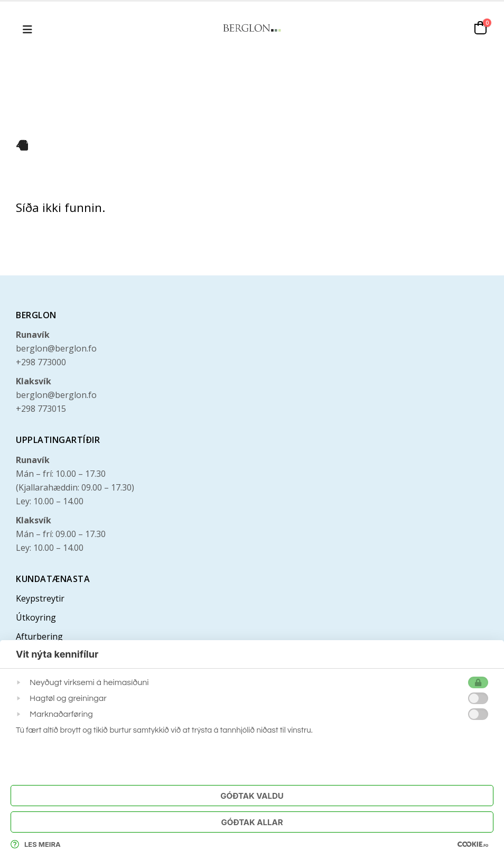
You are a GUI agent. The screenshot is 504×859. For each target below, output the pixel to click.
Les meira (36, 844)
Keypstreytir (40, 598)
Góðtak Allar (252, 822)
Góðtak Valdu (252, 796)
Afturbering (39, 636)
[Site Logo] (252, 28)
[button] (27, 28)
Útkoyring (36, 617)
